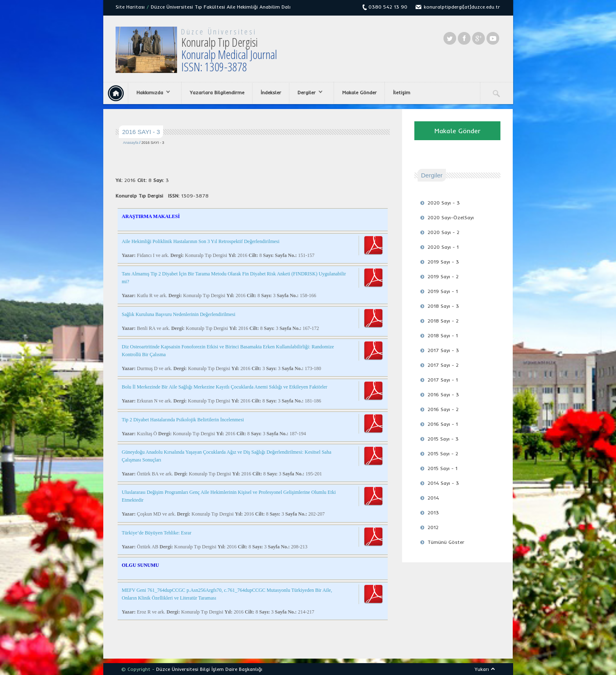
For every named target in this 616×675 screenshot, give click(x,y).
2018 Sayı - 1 (443, 335)
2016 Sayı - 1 (443, 424)
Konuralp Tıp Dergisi (229, 54)
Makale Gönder (359, 92)
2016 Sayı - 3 (443, 394)
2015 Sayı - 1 (442, 468)
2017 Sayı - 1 (443, 380)
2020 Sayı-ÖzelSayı (451, 217)
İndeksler (271, 92)
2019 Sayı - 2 (443, 276)
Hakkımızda (151, 93)
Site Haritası (130, 7)
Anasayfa (131, 143)
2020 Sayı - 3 (444, 203)
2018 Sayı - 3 (443, 306)
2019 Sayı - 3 (443, 262)
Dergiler (308, 93)
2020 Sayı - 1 (443, 247)
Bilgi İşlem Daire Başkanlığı (231, 669)
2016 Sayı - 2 (443, 409)
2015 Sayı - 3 (443, 439)
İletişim (402, 92)
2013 (433, 512)
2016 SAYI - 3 (153, 143)
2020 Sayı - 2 (443, 232)
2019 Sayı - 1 (443, 291)
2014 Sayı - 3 (443, 483)
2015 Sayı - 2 (443, 453)
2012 (433, 527)
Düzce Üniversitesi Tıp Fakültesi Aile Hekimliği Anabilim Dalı (221, 7)
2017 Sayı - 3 (443, 350)
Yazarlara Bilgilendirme (217, 92)
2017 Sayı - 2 (443, 365)
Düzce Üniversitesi (219, 32)
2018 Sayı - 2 (443, 321)
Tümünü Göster (446, 542)
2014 (433, 498)
